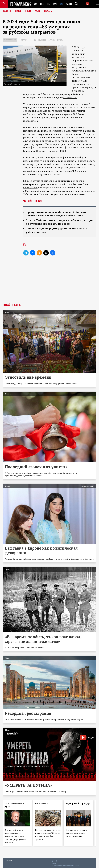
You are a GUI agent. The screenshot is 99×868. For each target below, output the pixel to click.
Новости (7, 11)
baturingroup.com (69, 865)
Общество (42, 40)
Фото (38, 11)
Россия (33, 40)
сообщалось (30, 188)
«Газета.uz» (70, 97)
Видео (28, 11)
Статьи (18, 11)
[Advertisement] (49, 284)
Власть (60, 40)
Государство (24, 40)
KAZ (35, 4)
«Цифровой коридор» (78, 803)
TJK (48, 4)
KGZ (42, 4)
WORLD (69, 4)
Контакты (9, 860)
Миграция (52, 40)
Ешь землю (42, 803)
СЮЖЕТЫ (48, 11)
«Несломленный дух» (14, 805)
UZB (61, 4)
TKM (55, 4)
